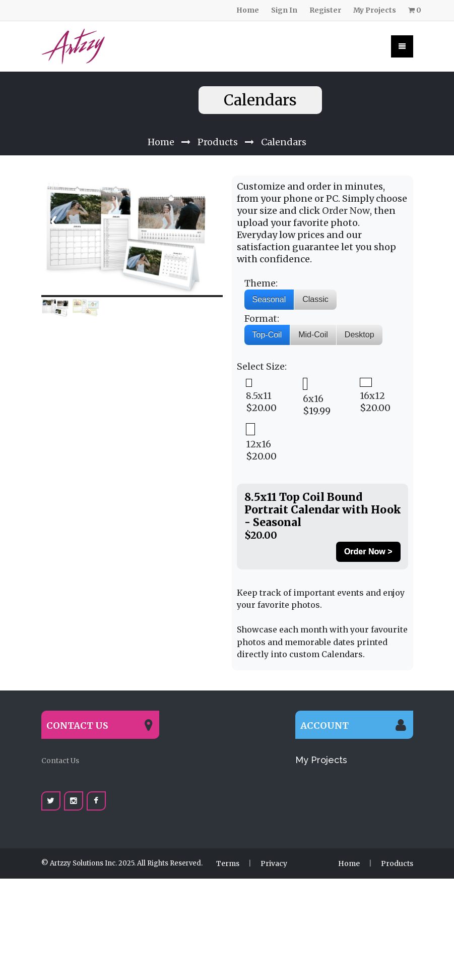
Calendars (284, 127)
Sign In (284, 10)
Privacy (274, 848)
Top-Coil (267, 320)
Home (248, 10)
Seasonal (269, 284)
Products (218, 127)
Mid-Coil (313, 320)
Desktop (360, 320)
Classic (315, 284)
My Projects (375, 10)
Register (325, 10)
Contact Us (60, 745)
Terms (228, 848)
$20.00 (261, 381)
